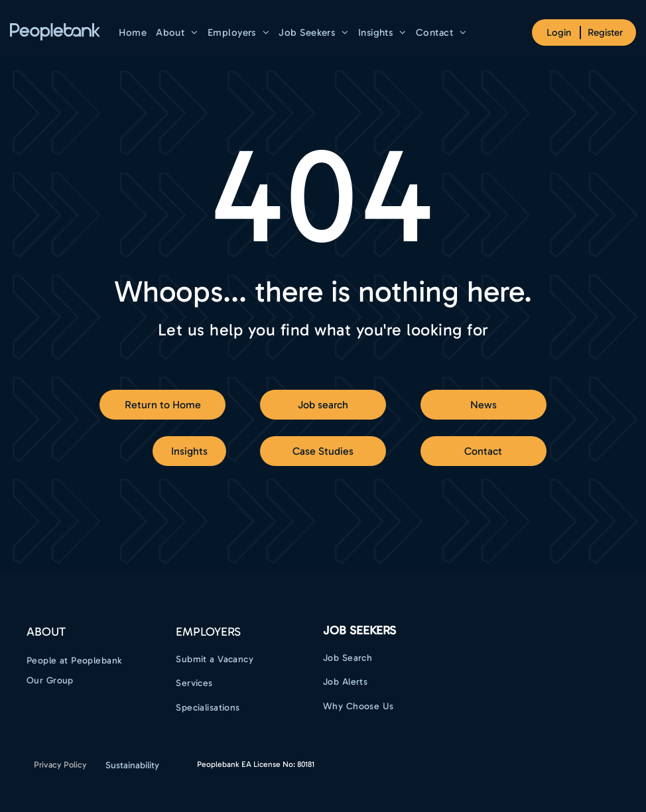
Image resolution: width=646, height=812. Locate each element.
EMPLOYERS (208, 632)
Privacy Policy (60, 765)
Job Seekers (359, 630)
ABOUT (46, 632)
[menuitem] (133, 32)
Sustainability (132, 765)
